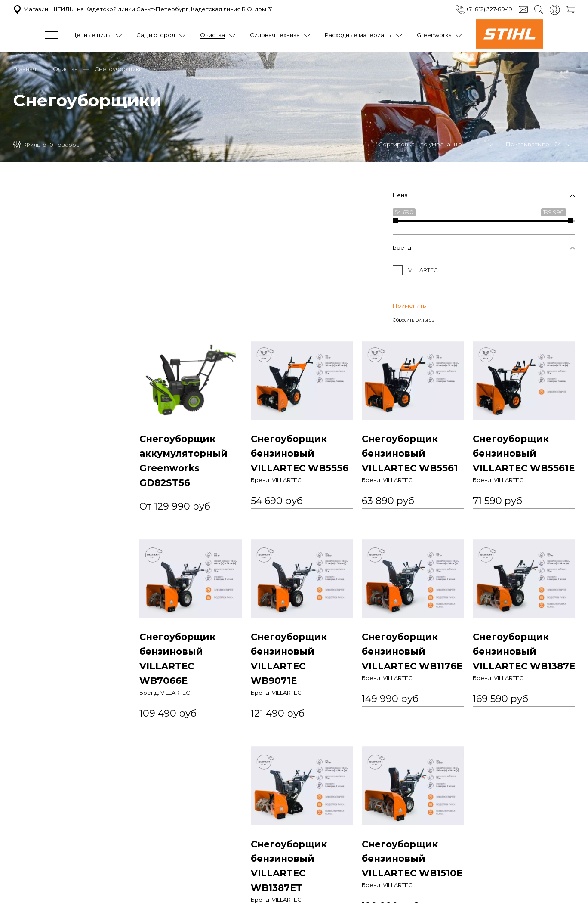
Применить (29, 302)
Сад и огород (156, 35)
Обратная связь (405, 848)
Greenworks (434, 35)
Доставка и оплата (495, 848)
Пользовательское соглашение (241, 848)
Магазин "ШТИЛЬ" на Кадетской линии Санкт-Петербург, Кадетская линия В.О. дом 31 (143, 9)
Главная (25, 68)
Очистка (212, 35)
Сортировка (397, 143)
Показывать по (527, 143)
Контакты (448, 848)
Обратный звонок (294, 884)
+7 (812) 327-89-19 (484, 9)
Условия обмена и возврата (334, 848)
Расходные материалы (358, 35)
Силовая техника (275, 35)
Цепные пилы (92, 35)
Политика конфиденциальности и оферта (127, 848)
